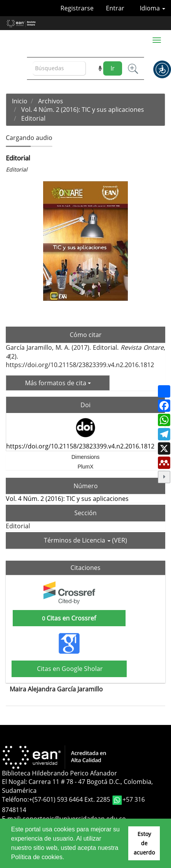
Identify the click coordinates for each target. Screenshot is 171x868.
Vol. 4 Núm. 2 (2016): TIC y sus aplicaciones (83, 110)
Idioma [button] (153, 8)
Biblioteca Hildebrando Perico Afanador (60, 773)
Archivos (51, 101)
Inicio (20, 101)
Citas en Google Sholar (69, 669)
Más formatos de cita (58, 383)
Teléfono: (15, 799)
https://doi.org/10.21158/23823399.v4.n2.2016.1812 (80, 446)
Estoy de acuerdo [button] (144, 843)
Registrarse (77, 8)
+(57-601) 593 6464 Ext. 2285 (70, 799)
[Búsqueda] (59, 68)
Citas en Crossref (69, 618)
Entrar (115, 8)
